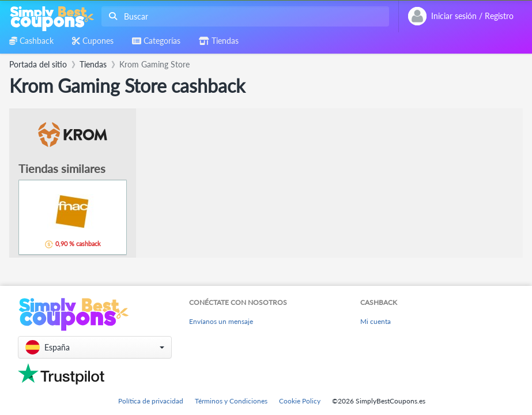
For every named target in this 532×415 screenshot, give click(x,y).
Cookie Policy (300, 401)
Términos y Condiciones (231, 401)
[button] (95, 347)
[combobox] (243, 16)
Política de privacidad (151, 401)
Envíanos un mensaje (221, 321)
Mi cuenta (376, 321)
